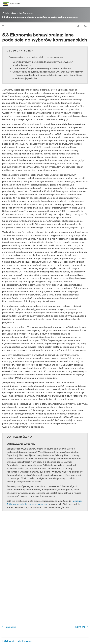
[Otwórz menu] (3, 26)
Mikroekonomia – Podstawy (17, 13)
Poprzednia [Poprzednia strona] (9, 627)
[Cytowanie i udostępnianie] (45, 641)
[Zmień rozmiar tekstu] (85, 26)
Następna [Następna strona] (82, 627)
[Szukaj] (78, 26)
